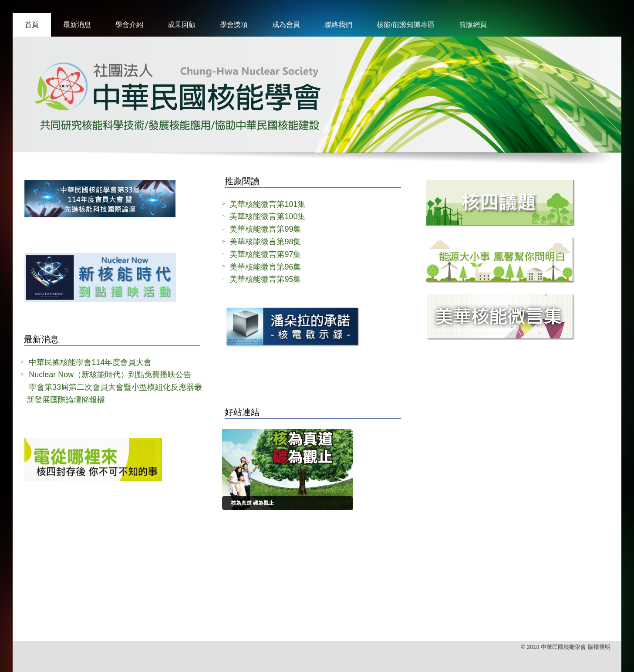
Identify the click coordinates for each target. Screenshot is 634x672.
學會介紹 (129, 25)
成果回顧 (182, 25)
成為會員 (286, 25)
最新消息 (77, 25)
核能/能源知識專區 (405, 25)
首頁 (32, 25)
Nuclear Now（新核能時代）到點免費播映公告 (110, 375)
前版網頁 (473, 25)
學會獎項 (234, 25)
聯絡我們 (338, 25)
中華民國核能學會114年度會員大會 (90, 362)
